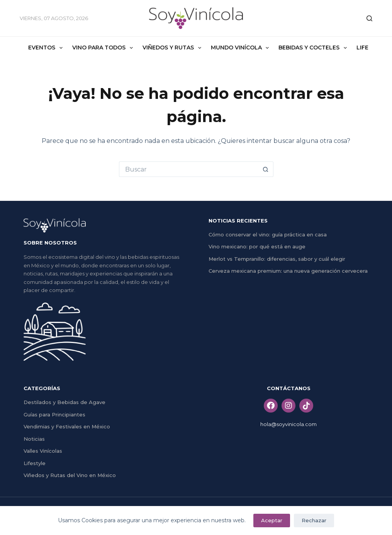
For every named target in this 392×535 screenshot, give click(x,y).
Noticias (34, 439)
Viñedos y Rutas (173, 48)
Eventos (47, 48)
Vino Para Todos (104, 48)
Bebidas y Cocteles (314, 48)
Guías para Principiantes (54, 414)
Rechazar (314, 520)
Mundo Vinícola (242, 48)
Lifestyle (35, 463)
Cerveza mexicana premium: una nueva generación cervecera (288, 271)
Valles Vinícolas (43, 451)
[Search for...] (188, 169)
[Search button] (266, 169)
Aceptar (272, 520)
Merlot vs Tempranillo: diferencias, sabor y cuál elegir (277, 259)
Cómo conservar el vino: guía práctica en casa (268, 234)
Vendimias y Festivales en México (67, 426)
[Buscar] (369, 18)
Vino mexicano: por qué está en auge (257, 246)
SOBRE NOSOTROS (50, 243)
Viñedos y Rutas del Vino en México (70, 475)
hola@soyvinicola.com (288, 424)
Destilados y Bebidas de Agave (64, 402)
